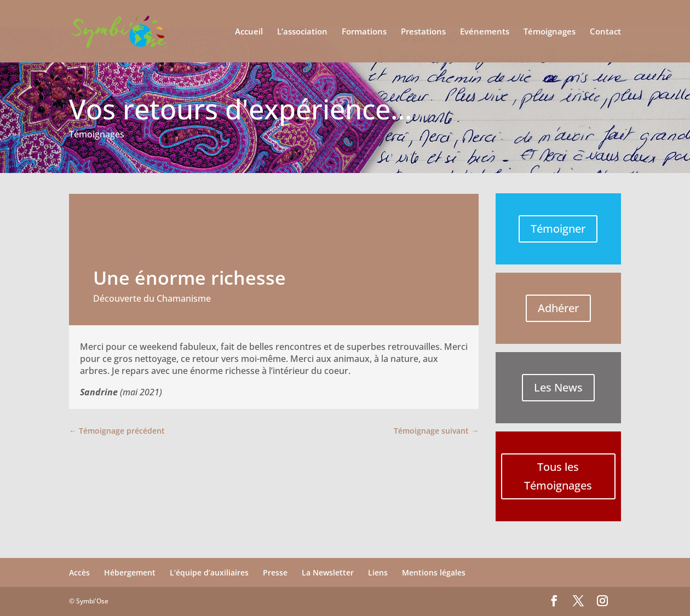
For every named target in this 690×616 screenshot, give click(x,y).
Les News (558, 387)
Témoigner (558, 229)
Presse (275, 572)
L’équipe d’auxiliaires (209, 572)
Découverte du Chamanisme (152, 298)
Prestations (423, 32)
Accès (79, 572)
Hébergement (130, 572)
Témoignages (550, 32)
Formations (364, 32)
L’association (302, 32)
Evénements (485, 32)
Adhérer (558, 308)
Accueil (249, 32)
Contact (605, 32)
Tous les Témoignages (558, 476)
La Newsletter (328, 572)
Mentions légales (434, 572)
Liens (378, 572)
